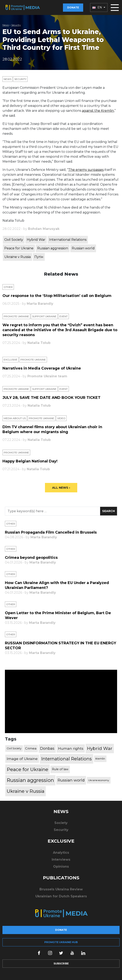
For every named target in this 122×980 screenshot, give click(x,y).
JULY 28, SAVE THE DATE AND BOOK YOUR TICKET (51, 398)
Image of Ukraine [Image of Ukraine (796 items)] (22, 759)
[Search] (53, 511)
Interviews (61, 860)
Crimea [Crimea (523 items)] (31, 748)
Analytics (61, 853)
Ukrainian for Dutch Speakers (61, 896)
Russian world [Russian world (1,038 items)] (71, 780)
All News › (61, 488)
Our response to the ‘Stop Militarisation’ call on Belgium (57, 296)
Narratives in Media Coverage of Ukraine (42, 368)
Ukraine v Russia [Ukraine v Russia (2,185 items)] (26, 791)
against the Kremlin (98, 111)
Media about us (15, 418)
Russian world (83, 248)
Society (61, 823)
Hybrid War (36, 240)
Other (8, 287)
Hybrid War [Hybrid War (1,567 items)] (100, 748)
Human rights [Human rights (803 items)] (71, 748)
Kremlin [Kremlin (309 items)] (100, 759)
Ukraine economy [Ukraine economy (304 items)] (99, 780)
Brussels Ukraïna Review (61, 889)
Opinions (61, 866)
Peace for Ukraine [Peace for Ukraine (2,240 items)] (27, 769)
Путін (39, 257)
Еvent (64, 316)
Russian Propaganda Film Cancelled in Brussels (51, 532)
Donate (73, 7)
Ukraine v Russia (17, 257)
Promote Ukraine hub (61, 942)
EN (98, 7)
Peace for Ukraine (19, 248)
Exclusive (11, 360)
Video (61, 418)
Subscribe (61, 963)
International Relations (68, 240)
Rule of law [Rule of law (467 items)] (60, 769)
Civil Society (14, 240)
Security (16, 25)
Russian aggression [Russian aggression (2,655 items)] (30, 780)
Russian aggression (53, 248)
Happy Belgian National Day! (30, 461)
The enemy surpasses (86, 170)
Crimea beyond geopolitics (31, 558)
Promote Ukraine (16, 316)
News (6, 25)
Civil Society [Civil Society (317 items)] (14, 748)
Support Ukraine (44, 316)
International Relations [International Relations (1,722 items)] (67, 759)
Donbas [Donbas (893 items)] (47, 748)
